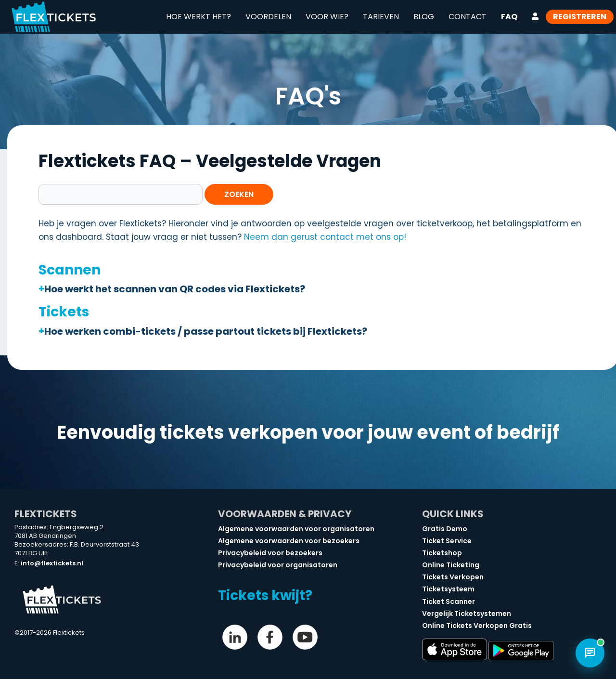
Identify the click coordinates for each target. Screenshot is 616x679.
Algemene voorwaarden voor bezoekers (289, 541)
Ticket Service (447, 541)
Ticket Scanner (449, 601)
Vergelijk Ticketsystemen (467, 614)
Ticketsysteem (448, 589)
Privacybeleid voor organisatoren (278, 565)
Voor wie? (327, 17)
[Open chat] (590, 653)
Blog (424, 17)
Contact (468, 17)
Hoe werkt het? (199, 17)
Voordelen (268, 17)
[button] (313, 289)
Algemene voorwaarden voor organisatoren (296, 529)
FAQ (509, 17)
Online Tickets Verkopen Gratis (477, 626)
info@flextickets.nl (52, 563)
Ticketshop (442, 553)
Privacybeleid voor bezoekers (270, 553)
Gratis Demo (445, 529)
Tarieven (381, 17)
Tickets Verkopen (453, 577)
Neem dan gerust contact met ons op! (325, 237)
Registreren (580, 17)
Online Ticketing (451, 565)
